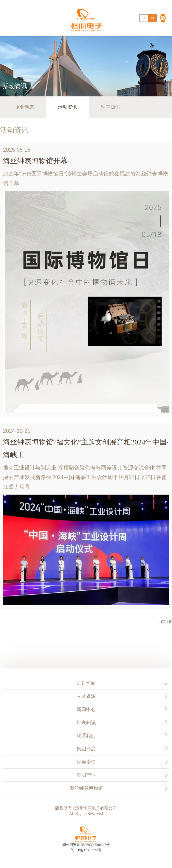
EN (144, 18)
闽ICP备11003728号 (86, 850)
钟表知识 (110, 107)
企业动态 (24, 107)
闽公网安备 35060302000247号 (86, 845)
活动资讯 (67, 107)
